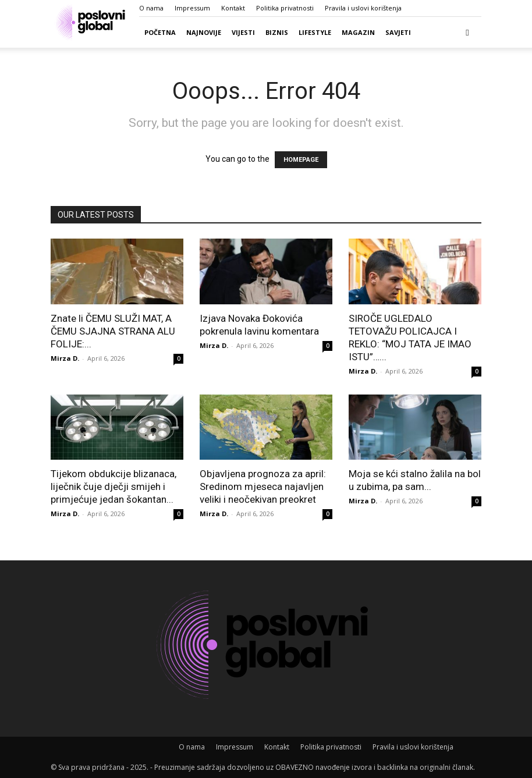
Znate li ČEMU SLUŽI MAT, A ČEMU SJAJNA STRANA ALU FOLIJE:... (113, 331)
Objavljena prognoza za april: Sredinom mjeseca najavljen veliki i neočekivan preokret (263, 486)
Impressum (192, 8)
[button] (467, 32)
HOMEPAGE (301, 160)
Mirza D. (65, 358)
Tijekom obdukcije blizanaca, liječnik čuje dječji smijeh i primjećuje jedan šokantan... (114, 486)
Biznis (277, 32)
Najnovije (204, 32)
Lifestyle (315, 32)
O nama (151, 8)
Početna (160, 32)
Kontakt (233, 8)
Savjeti (398, 32)
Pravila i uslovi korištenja (363, 8)
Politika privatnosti (285, 8)
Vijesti (243, 32)
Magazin (358, 32)
